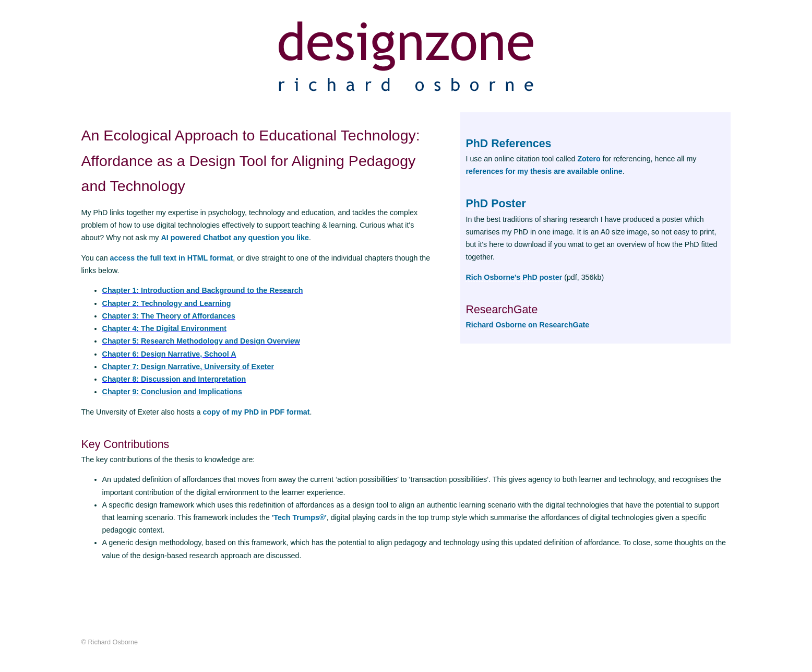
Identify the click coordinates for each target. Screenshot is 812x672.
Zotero (589, 159)
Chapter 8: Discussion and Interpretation (174, 379)
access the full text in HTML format (172, 258)
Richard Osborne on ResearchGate (527, 325)
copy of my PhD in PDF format (256, 412)
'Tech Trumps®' (299, 517)
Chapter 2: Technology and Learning (167, 303)
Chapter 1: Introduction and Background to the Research (203, 290)
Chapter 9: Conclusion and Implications (172, 392)
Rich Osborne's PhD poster (514, 277)
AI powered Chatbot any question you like (235, 238)
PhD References (508, 144)
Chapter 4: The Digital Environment (164, 328)
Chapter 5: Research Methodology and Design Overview (201, 341)
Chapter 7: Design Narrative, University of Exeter (188, 367)
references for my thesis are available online (544, 171)
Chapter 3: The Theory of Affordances (169, 316)
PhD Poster (495, 204)
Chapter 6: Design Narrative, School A (169, 354)
